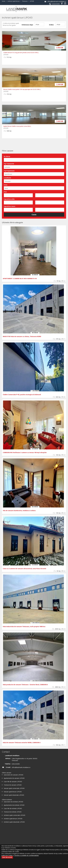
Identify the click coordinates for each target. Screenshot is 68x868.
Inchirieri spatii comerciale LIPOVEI (15, 815)
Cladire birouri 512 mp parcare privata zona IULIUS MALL (21, 53)
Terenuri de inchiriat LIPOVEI (13, 812)
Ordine (51, 25)
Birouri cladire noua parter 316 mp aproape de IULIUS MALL (22, 89)
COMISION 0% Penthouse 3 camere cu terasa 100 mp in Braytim (25, 452)
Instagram (65, 3)
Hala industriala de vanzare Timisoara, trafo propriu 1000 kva (24, 627)
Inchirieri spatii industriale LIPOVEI (14, 822)
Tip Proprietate (9, 171)
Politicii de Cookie (7, 855)
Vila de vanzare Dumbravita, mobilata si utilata (19, 511)
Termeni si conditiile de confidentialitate (26, 855)
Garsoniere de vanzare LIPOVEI (14, 775)
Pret (5, 192)
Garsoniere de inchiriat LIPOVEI (13, 802)
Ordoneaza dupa (27, 25)
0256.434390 (16, 764)
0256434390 (56, 4)
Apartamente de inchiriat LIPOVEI (14, 805)
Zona (6, 185)
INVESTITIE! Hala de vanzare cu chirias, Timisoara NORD (22, 336)
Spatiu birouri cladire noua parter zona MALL (17, 126)
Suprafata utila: (9, 199)
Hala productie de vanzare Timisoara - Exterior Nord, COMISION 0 (25, 685)
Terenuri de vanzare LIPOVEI (13, 785)
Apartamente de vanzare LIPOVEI (14, 778)
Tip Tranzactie (9, 164)
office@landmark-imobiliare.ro (57, 1)
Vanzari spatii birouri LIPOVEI (13, 792)
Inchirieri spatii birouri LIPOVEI (13, 819)
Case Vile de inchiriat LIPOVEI (13, 808)
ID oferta (7, 156)
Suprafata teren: (10, 206)
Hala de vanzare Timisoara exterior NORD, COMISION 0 (22, 743)
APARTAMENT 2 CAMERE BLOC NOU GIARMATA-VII (20, 279)
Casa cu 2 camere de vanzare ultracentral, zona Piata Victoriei (24, 569)
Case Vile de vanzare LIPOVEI (13, 782)
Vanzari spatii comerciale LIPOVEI (14, 788)
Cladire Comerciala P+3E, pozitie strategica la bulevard (22, 395)
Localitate (7, 178)
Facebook (62, 3)
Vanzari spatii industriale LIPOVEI (14, 795)
